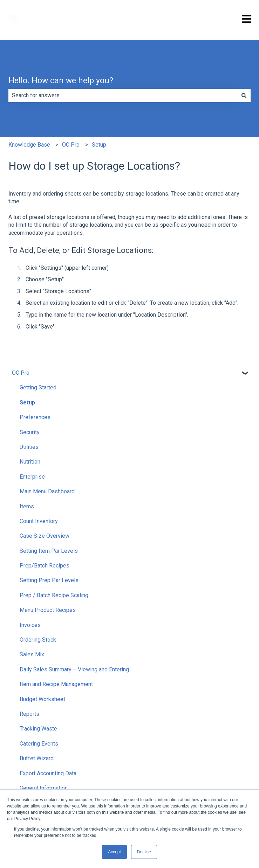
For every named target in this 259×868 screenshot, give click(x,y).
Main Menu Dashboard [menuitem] (47, 491)
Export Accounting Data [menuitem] (48, 773)
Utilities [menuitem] (29, 447)
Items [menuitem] (27, 506)
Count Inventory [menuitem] (39, 521)
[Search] (244, 96)
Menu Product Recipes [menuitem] (48, 610)
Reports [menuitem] (29, 714)
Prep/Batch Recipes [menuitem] (45, 566)
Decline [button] (144, 852)
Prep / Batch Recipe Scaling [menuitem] (54, 595)
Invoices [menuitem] (30, 625)
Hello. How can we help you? (61, 81)
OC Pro (71, 145)
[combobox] (123, 96)
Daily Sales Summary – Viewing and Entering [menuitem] (74, 669)
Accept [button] (114, 852)
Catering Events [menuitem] (39, 744)
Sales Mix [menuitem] (32, 654)
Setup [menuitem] (27, 403)
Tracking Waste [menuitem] (38, 729)
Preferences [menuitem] (35, 417)
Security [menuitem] (30, 432)
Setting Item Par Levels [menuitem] (49, 551)
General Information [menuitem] (44, 788)
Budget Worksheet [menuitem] (42, 699)
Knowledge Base (29, 145)
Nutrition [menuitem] (30, 462)
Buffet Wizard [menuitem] (37, 758)
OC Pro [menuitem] (21, 373)
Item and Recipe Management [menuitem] (56, 684)
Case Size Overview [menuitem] (45, 536)
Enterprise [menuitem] (32, 477)
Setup (99, 145)
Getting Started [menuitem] (38, 387)
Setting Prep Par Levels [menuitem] (49, 580)
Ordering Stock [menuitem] (38, 640)
